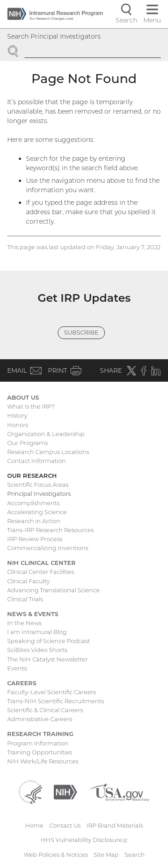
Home (34, 825)
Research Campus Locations (48, 452)
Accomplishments (33, 503)
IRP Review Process (35, 539)
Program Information (38, 743)
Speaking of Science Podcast (49, 641)
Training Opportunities (40, 752)
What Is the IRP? (31, 406)
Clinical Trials (25, 599)
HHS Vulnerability (84, 840)
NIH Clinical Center (41, 563)
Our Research (32, 476)
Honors (18, 425)
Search (135, 855)
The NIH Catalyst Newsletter (47, 659)
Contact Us (65, 825)
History (17, 415)
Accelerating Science (37, 512)
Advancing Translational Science (54, 590)
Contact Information (37, 461)
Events (17, 668)
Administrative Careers (40, 719)
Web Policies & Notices (56, 855)
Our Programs (28, 443)
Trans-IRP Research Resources (50, 530)
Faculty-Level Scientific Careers (52, 692)
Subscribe (81, 332)
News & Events (33, 614)
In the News (24, 623)
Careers (22, 683)
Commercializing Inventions (48, 548)
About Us (23, 397)
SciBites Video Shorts (37, 650)
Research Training (40, 734)
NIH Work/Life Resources (43, 761)
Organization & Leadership (46, 434)
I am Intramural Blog (37, 632)
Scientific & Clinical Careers (45, 710)
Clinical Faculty (28, 581)
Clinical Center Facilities (41, 572)
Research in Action (34, 521)
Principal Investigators (39, 493)
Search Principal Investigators (54, 36)
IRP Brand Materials (115, 825)
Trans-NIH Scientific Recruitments (56, 701)
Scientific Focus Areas (38, 485)
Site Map (106, 855)
